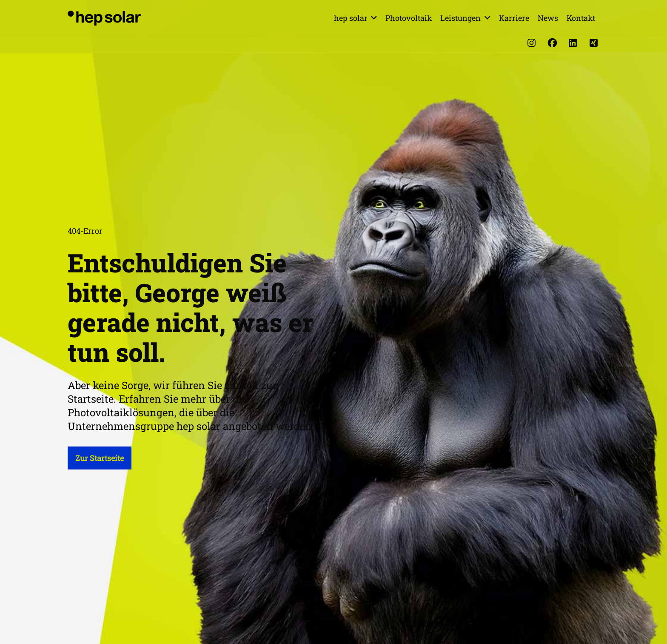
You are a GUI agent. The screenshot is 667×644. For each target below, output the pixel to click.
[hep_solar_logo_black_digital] (104, 18)
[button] (372, 18)
